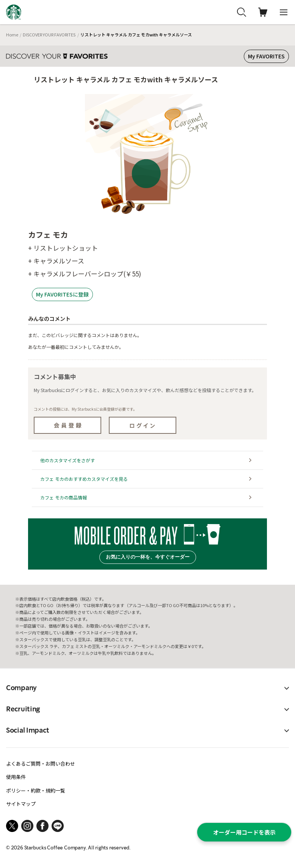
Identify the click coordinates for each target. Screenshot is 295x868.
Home (12, 35)
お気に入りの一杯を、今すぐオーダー (148, 557)
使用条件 (16, 777)
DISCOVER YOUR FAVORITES (49, 35)
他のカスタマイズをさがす (67, 460)
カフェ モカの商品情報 (64, 497)
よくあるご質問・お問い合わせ (41, 764)
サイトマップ (21, 804)
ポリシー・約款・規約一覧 (36, 790)
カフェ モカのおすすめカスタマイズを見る (84, 479)
